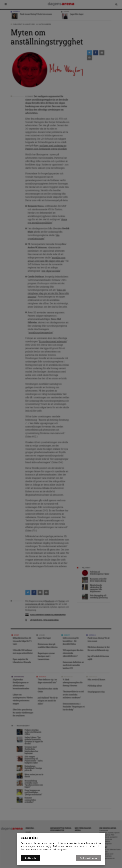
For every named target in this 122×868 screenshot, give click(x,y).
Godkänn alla (30, 858)
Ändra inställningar (89, 858)
